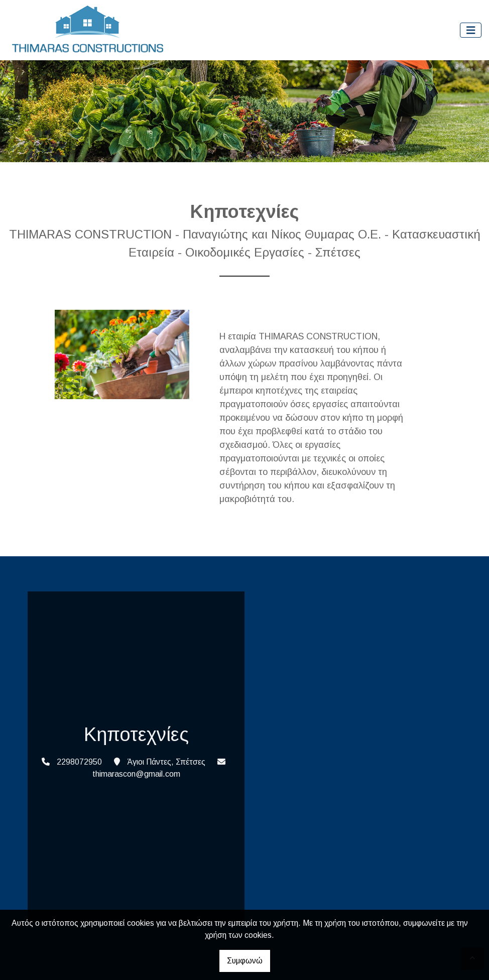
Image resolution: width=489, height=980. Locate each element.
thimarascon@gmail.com (136, 774)
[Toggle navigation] (471, 30)
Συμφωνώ (245, 961)
